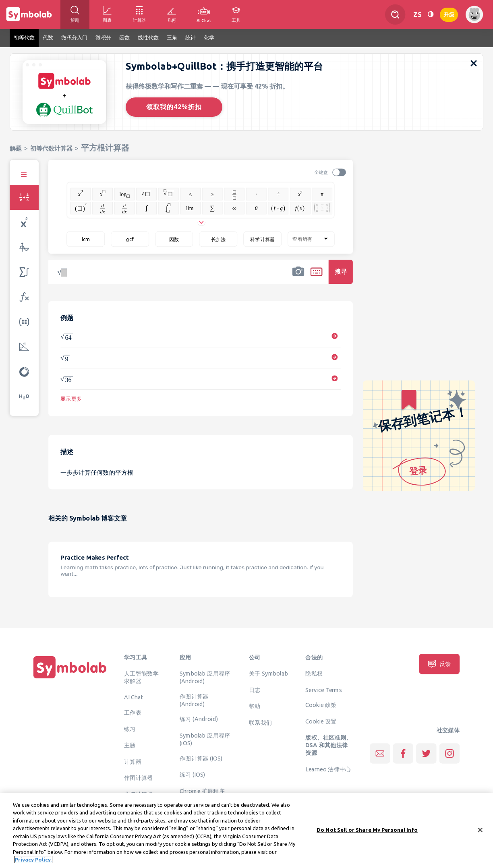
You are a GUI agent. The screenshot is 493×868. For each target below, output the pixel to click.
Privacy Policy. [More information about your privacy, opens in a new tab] (33, 864)
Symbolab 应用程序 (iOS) (205, 739)
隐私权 (314, 674)
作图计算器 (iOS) (201, 758)
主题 (130, 745)
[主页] (70, 678)
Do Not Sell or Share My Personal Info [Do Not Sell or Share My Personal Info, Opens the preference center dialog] (367, 833)
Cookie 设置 (321, 721)
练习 (130, 729)
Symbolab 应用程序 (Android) (205, 677)
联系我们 (261, 722)
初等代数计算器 (51, 148)
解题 (16, 148)
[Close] (480, 834)
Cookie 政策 (321, 705)
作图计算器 (139, 778)
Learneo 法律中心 (328, 769)
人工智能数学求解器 (141, 677)
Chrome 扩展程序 (202, 791)
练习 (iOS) (193, 775)
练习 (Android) (199, 719)
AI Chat (134, 697)
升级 (449, 14)
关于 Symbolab (268, 674)
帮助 (255, 706)
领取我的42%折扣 (174, 107)
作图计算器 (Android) (194, 700)
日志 (255, 690)
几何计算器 (139, 794)
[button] (298, 277)
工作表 (133, 713)
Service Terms (324, 690)
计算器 (133, 761)
